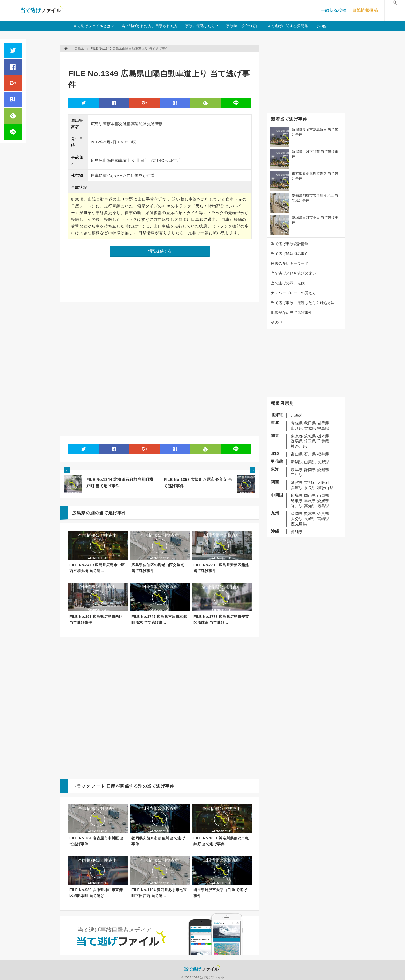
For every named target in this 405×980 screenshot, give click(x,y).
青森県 (297, 423)
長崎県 (310, 519)
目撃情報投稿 (365, 10)
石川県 (310, 454)
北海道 (297, 415)
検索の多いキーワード (290, 263)
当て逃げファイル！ (41, 10)
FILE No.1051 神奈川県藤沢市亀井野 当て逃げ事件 (221, 841)
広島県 (297, 495)
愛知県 (323, 470)
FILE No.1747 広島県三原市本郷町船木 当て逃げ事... (159, 620)
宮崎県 (323, 519)
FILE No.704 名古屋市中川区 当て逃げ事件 (97, 841)
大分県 (297, 519)
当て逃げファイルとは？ (94, 26)
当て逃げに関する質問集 (288, 26)
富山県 (297, 454)
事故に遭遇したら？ (202, 26)
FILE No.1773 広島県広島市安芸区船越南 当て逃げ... (221, 620)
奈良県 (310, 488)
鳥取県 (297, 501)
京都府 (310, 483)
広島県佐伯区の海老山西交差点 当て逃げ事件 (158, 568)
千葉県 (323, 441)
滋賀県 (297, 483)
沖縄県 (297, 532)
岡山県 (310, 495)
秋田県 (310, 423)
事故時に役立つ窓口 (243, 26)
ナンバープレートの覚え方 (293, 293)
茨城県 (310, 436)
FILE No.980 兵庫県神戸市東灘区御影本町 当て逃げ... (96, 893)
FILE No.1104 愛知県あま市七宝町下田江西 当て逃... (159, 893)
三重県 (297, 475)
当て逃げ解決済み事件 (290, 254)
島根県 (310, 501)
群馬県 (297, 441)
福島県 (323, 428)
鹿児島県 (299, 524)
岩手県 (323, 423)
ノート (98, 786)
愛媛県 (323, 501)
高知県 (310, 506)
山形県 (297, 428)
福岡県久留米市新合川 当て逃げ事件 (158, 841)
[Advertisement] (162, 58)
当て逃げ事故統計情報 (290, 244)
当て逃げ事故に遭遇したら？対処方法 (303, 303)
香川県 (297, 506)
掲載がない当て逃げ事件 (292, 313)
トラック (81, 786)
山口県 (323, 495)
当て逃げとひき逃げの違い (293, 273)
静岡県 (310, 470)
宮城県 (310, 428)
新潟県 (297, 462)
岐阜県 (297, 470)
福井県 (323, 454)
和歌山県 (325, 488)
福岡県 (297, 514)
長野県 (323, 462)
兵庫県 (297, 488)
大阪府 (323, 483)
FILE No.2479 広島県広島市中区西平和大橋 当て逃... (97, 568)
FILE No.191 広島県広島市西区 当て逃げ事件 (96, 620)
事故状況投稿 (334, 10)
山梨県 (310, 462)
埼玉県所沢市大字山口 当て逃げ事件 (220, 893)
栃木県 (323, 436)
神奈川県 (299, 446)
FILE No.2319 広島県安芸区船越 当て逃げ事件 (221, 568)
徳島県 (323, 506)
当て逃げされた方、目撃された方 (150, 26)
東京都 (297, 436)
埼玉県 (310, 441)
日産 (111, 786)
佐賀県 (323, 514)
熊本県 (310, 514)
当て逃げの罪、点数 (288, 283)
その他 (321, 26)
